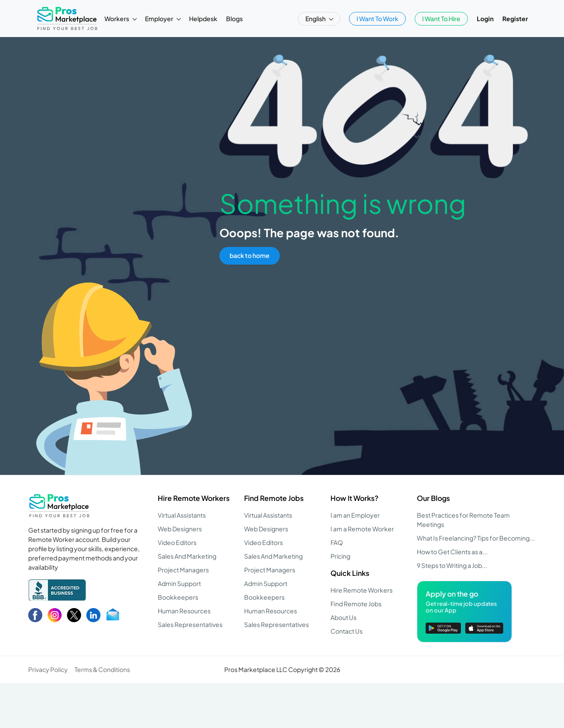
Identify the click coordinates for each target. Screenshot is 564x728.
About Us (343, 617)
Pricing (340, 556)
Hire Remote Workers (194, 498)
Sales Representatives (190, 624)
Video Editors (177, 542)
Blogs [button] (234, 19)
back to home (250, 255)
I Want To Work (377, 19)
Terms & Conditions (102, 669)
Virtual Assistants (182, 515)
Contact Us (347, 631)
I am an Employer (355, 515)
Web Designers (180, 529)
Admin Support (179, 583)
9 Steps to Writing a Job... (452, 565)
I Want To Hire (441, 19)
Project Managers (183, 570)
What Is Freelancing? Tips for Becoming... (476, 538)
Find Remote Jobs (274, 498)
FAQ (337, 542)
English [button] (316, 19)
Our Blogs (433, 498)
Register (515, 19)
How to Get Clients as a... (452, 552)
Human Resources (184, 611)
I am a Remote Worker (362, 529)
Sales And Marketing (187, 556)
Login (485, 19)
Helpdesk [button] (203, 19)
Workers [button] (117, 19)
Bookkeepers (178, 597)
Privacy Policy (48, 669)
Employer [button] (160, 19)
